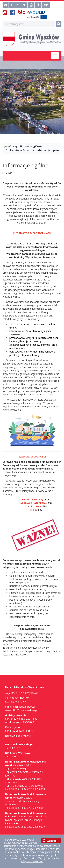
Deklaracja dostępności (18, 736)
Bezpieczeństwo (20, 150)
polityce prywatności (32, 861)
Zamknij (50, 841)
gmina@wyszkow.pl (24, 707)
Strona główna (31, 146)
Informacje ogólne (48, 150)
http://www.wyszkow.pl (25, 710)
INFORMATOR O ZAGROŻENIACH (32, 233)
